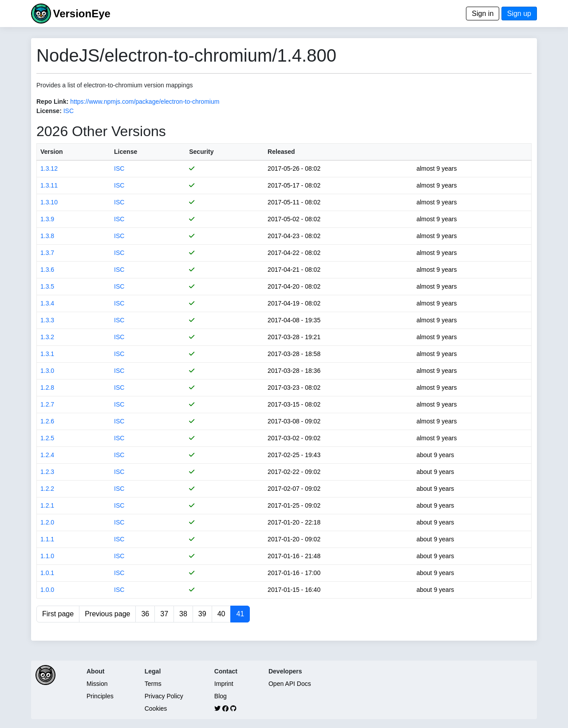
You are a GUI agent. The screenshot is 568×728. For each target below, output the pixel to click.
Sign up (519, 14)
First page (58, 614)
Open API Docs (290, 684)
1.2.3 (47, 472)
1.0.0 (47, 590)
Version (52, 152)
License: (49, 111)
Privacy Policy (164, 696)
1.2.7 (47, 404)
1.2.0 (47, 522)
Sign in (483, 14)
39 (202, 614)
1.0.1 (47, 573)
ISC (69, 111)
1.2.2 (47, 489)
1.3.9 (47, 219)
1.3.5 (47, 286)
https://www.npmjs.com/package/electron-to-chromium (145, 102)
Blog (221, 696)
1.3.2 (47, 337)
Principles (100, 696)
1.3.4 (47, 303)
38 (183, 614)
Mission (97, 684)
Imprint (224, 684)
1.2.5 (47, 438)
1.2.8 (47, 387)
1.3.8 (47, 236)
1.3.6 (47, 270)
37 (164, 614)
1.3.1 (47, 354)
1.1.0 (47, 556)
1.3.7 (47, 253)
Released (281, 152)
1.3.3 (47, 320)
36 (145, 614)
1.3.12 (49, 168)
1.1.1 (47, 539)
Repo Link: (52, 102)
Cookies (156, 708)
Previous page (107, 614)
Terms (153, 684)
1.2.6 (47, 421)
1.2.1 (47, 505)
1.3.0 (47, 371)
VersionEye (81, 14)
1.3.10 (49, 202)
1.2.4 (47, 455)
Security (201, 152)
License (126, 152)
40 (221, 614)
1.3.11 (49, 185)
